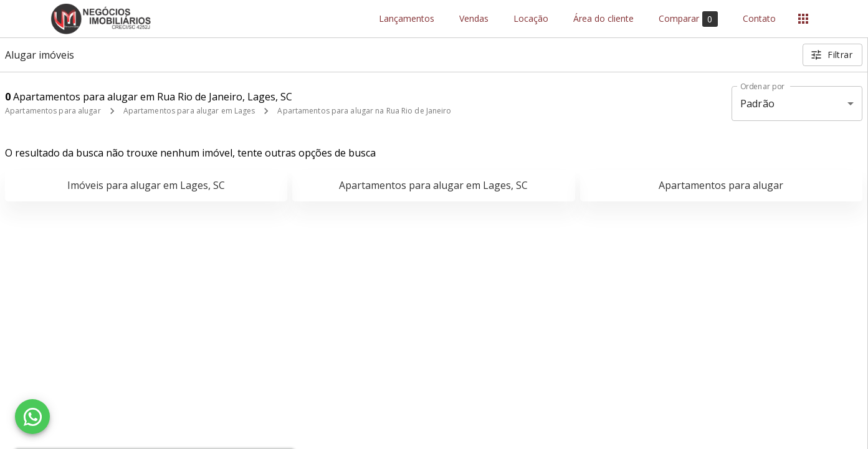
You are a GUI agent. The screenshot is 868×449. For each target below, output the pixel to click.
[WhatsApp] (32, 417)
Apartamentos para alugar (53, 111)
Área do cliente (603, 19)
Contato (759, 19)
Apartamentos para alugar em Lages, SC (433, 185)
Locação (531, 19)
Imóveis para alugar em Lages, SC (146, 185)
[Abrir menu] (803, 19)
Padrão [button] (757, 104)
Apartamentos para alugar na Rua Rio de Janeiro (364, 111)
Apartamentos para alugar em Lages (189, 111)
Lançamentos (407, 19)
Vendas (474, 19)
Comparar (688, 19)
